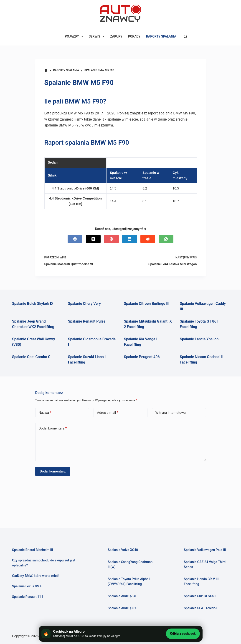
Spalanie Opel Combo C (31, 357)
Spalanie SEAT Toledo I (201, 608)
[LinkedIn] (130, 239)
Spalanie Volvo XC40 (123, 550)
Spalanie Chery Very (84, 304)
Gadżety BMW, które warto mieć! (36, 576)
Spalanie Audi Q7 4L (123, 596)
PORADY (134, 36)
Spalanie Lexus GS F (27, 586)
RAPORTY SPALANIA (161, 36)
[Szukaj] (185, 37)
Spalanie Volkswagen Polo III (205, 550)
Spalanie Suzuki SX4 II (200, 596)
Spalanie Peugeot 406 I (143, 357)
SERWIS (98, 36)
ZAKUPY (116, 36)
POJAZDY (75, 36)
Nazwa (45, 413)
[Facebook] (75, 239)
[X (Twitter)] (93, 239)
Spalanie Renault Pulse (87, 321)
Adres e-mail (108, 413)
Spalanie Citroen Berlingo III (147, 304)
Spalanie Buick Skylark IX (33, 304)
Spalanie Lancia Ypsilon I (200, 339)
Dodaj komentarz (53, 428)
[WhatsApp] (166, 239)
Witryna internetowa (171, 413)
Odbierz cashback (183, 634)
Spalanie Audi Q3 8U (123, 608)
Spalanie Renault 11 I (28, 597)
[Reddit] (148, 239)
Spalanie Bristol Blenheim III (33, 550)
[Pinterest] (111, 239)
